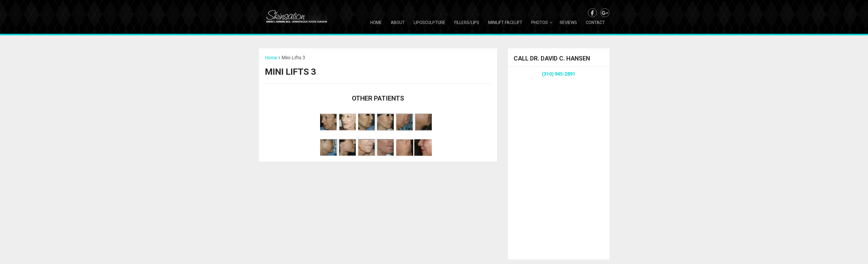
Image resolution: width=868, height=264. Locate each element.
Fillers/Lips (467, 23)
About (398, 23)
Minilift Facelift (505, 23)
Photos (540, 23)
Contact (595, 23)
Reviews (568, 23)
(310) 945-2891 (559, 74)
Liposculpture (430, 23)
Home (376, 23)
